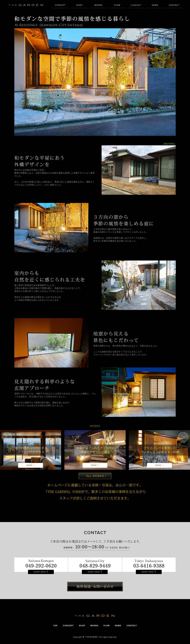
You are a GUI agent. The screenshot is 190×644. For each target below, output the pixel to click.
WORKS (98, 6)
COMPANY (136, 6)
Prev (7, 437)
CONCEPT (60, 6)
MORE (31, 465)
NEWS (155, 6)
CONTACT (174, 6)
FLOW (117, 6)
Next (183, 437)
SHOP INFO (41, 572)
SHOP (79, 6)
